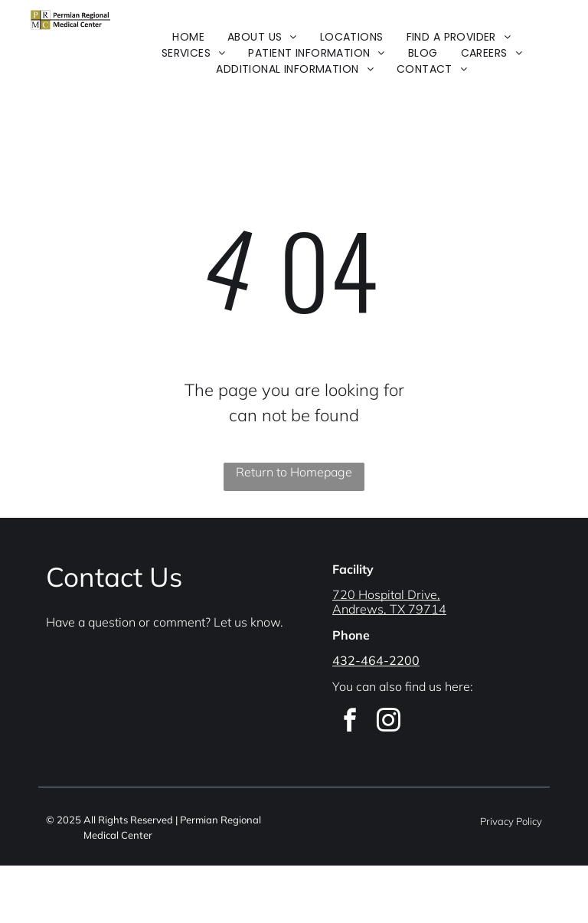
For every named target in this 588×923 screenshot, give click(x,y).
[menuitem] (188, 37)
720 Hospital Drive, (386, 594)
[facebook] (350, 723)
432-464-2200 (376, 660)
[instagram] (388, 723)
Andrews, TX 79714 (389, 609)
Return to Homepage (294, 472)
